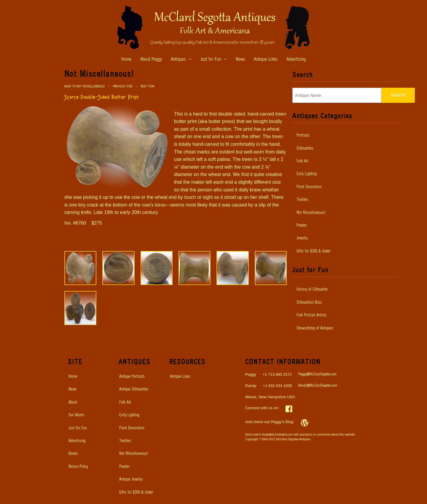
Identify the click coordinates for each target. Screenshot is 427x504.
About (73, 402)
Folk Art (302, 161)
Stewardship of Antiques (315, 328)
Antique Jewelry (131, 479)
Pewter (302, 225)
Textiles (302, 200)
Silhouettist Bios (309, 303)
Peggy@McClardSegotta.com (317, 374)
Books (73, 454)
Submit (398, 95)
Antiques (178, 59)
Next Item (148, 86)
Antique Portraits (132, 377)
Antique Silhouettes (134, 389)
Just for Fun (211, 59)
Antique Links (266, 59)
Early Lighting (307, 174)
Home (126, 59)
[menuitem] (346, 135)
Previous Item (123, 86)
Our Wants (76, 415)
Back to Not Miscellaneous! (85, 86)
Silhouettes (305, 148)
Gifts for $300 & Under (314, 251)
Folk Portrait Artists (312, 315)
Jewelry (302, 238)
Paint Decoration (309, 187)
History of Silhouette (312, 289)
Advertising (296, 59)
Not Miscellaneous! (311, 213)
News (240, 59)
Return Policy (78, 467)
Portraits (303, 135)
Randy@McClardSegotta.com (318, 386)
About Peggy (151, 59)
